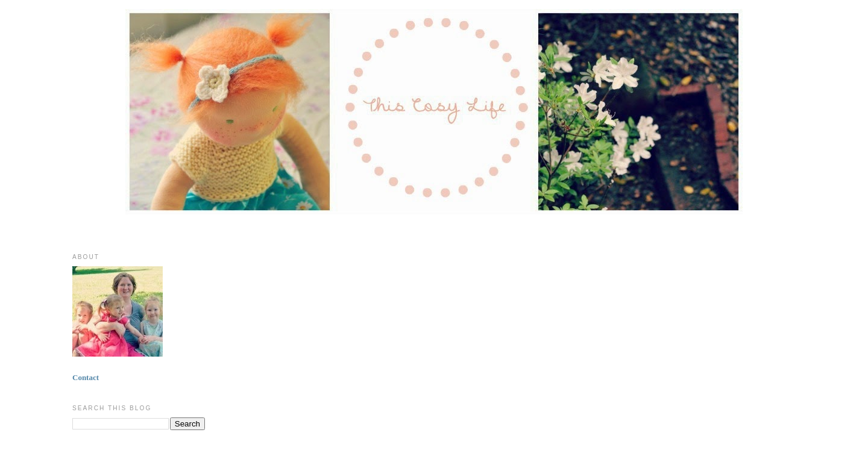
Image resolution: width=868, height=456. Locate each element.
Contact (86, 377)
